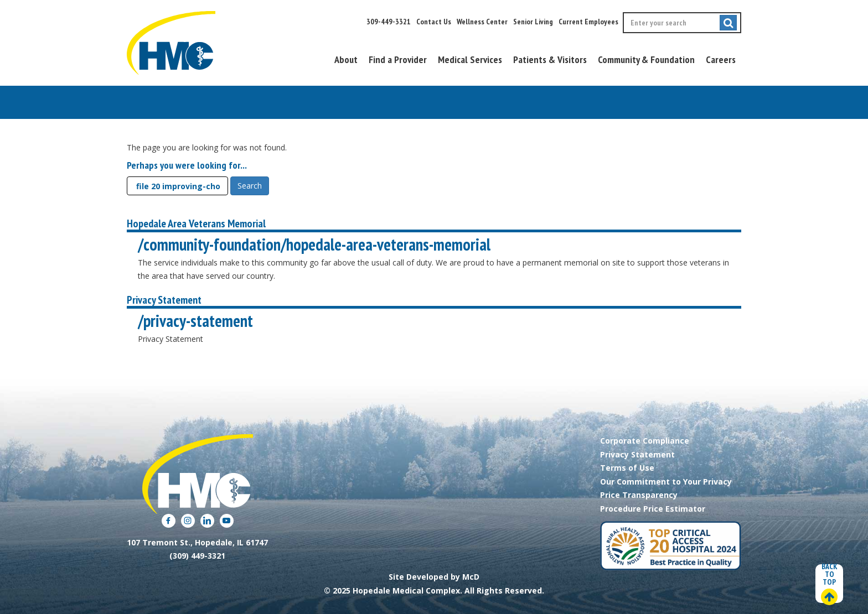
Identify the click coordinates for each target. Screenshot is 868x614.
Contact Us (434, 22)
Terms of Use (627, 468)
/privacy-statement (195, 321)
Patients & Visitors (550, 59)
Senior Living (533, 22)
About (346, 59)
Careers (721, 59)
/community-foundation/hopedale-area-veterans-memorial (314, 244)
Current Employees (588, 22)
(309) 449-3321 (197, 556)
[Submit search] (728, 23)
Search (250, 186)
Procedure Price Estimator (653, 509)
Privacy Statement (164, 300)
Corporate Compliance (645, 441)
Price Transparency (639, 495)
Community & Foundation (646, 59)
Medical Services (470, 59)
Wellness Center (482, 22)
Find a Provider (398, 59)
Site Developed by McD (434, 577)
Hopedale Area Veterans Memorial (196, 223)
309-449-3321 (389, 22)
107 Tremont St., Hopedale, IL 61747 (197, 542)
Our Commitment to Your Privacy (666, 482)
